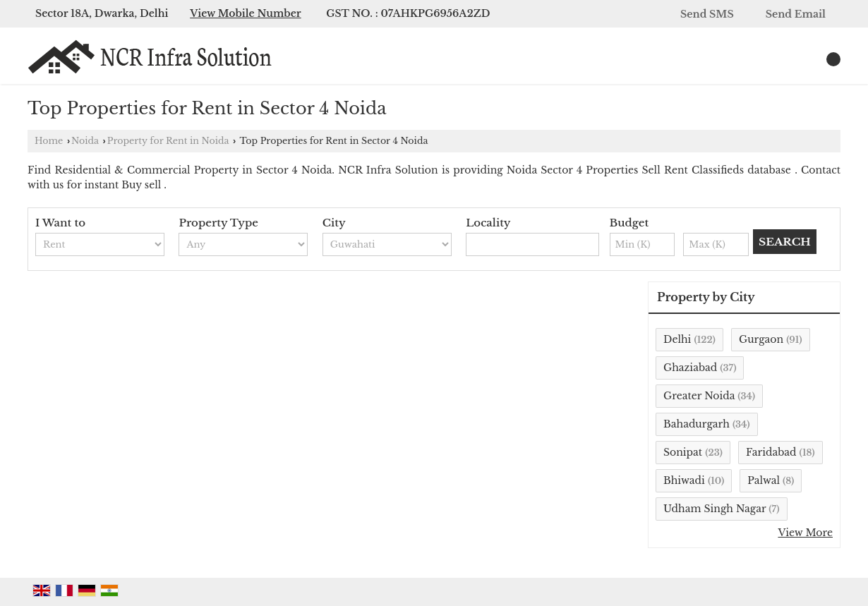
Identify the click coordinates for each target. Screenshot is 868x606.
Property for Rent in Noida (168, 141)
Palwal (764, 480)
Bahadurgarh (697, 424)
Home (49, 141)
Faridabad (771, 452)
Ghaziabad (690, 368)
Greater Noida (699, 396)
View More (805, 533)
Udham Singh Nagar (715, 509)
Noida (85, 141)
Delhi (677, 339)
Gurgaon (761, 339)
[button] (246, 13)
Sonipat (683, 452)
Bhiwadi (684, 480)
